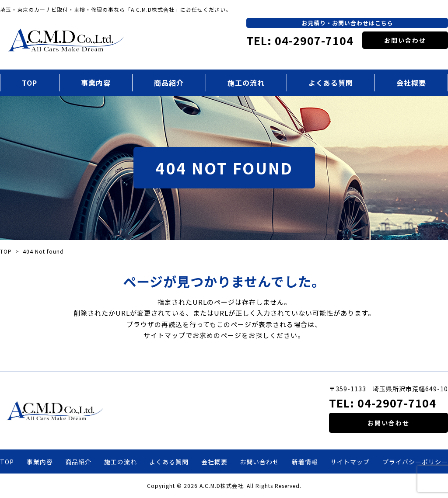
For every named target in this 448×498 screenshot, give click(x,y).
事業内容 (96, 83)
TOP (30, 83)
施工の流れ (246, 83)
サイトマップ (350, 462)
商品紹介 (169, 83)
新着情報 (305, 462)
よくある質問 (331, 83)
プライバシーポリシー (415, 462)
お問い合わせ (405, 40)
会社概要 (214, 462)
